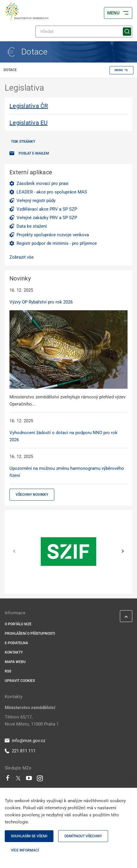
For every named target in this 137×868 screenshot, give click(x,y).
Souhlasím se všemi (29, 836)
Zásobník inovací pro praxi (43, 183)
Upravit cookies (20, 681)
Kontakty (14, 652)
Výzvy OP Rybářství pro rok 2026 (41, 302)
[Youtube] (29, 780)
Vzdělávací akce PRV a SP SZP (47, 209)
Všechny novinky (32, 495)
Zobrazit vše (22, 257)
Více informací (25, 850)
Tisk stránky (23, 142)
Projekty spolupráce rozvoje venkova (53, 235)
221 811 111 (20, 751)
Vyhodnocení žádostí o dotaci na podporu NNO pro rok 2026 (63, 436)
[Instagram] (40, 780)
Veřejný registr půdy (36, 201)
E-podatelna (16, 643)
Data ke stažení (32, 226)
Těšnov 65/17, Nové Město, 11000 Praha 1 (32, 721)
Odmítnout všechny (83, 836)
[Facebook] (8, 780)
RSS (8, 671)
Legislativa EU (29, 123)
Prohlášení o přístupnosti (30, 634)
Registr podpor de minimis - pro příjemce (57, 243)
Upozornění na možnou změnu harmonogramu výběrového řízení (67, 472)
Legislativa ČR (29, 106)
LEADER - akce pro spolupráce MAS (52, 192)
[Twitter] (18, 780)
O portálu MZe (18, 624)
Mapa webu (15, 662)
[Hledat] (84, 32)
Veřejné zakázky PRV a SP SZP (47, 218)
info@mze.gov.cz (25, 741)
